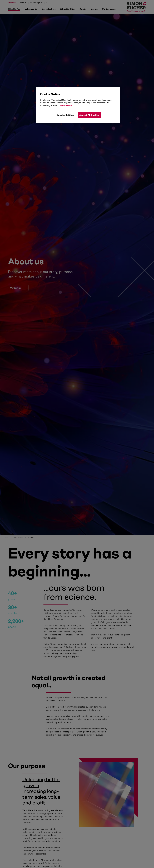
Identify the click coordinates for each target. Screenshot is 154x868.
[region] (78, 105)
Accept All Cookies (89, 115)
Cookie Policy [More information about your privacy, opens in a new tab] (65, 105)
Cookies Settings (66, 115)
